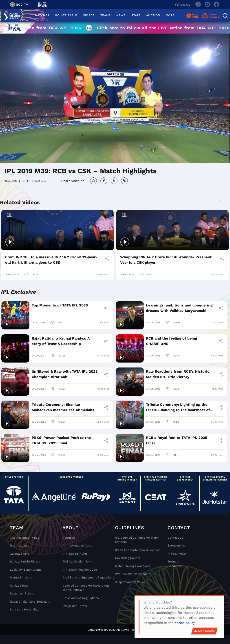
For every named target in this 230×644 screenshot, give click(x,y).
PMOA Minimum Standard (133, 574)
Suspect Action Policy (130, 582)
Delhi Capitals (20, 545)
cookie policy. (185, 623)
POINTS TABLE (66, 15)
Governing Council (128, 558)
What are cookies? (158, 602)
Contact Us (175, 538)
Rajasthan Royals (22, 593)
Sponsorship (176, 545)
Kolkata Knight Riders (25, 561)
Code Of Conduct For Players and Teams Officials (86, 588)
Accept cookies (204, 631)
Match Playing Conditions (133, 566)
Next (227, 201)
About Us (69, 538)
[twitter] (198, 5)
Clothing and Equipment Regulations (88, 577)
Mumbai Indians (21, 577)
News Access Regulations (81, 598)
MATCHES (42, 15)
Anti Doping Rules (75, 554)
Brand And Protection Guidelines (138, 550)
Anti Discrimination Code (80, 570)
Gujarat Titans (20, 554)
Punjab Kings (19, 586)
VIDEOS (89, 15)
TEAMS (106, 15)
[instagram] (207, 5)
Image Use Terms (75, 606)
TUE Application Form (77, 561)
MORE (170, 15)
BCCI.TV (19, 5)
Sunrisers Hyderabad (25, 609)
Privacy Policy (177, 554)
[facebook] (217, 5)
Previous (220, 201)
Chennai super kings (24, 538)
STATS (136, 15)
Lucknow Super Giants (26, 570)
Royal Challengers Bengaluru (30, 602)
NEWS (121, 15)
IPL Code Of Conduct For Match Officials (137, 540)
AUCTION (153, 15)
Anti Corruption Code (77, 545)
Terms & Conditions (175, 564)
